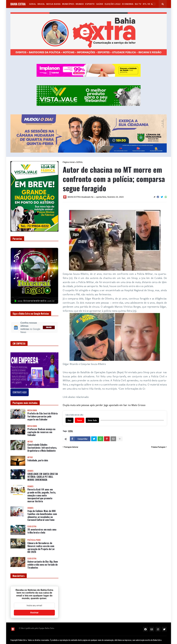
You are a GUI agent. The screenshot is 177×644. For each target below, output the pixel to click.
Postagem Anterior (71, 447)
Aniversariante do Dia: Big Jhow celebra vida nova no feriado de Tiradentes (43, 565)
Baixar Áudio (92, 420)
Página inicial (69, 162)
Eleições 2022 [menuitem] (112, 4)
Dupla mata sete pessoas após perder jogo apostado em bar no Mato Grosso (104, 405)
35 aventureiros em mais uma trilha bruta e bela (42, 531)
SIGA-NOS (49, 327)
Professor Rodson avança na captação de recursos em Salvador (41, 432)
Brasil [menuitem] (41, 4)
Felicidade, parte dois (38, 460)
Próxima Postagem (158, 447)
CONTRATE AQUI (20, 392)
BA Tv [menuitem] (138, 4)
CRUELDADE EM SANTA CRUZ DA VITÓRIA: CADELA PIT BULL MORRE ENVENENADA (43, 477)
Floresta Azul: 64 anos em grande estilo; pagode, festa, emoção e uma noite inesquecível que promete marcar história (42, 495)
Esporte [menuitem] (90, 4)
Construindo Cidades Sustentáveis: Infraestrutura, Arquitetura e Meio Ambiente (42, 448)
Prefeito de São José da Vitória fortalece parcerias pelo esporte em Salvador (42, 416)
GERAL (79, 162)
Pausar (80, 420)
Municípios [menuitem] (68, 4)
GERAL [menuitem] (33, 4)
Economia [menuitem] (128, 4)
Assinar (34, 613)
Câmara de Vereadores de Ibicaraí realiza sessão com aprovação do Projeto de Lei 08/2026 (41, 548)
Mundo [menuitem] (80, 4)
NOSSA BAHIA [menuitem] (53, 4)
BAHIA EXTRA (18, 4)
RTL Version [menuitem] (150, 4)
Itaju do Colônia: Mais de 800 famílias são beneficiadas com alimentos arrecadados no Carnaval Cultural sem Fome (42, 515)
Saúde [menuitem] (100, 4)
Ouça (69, 420)
